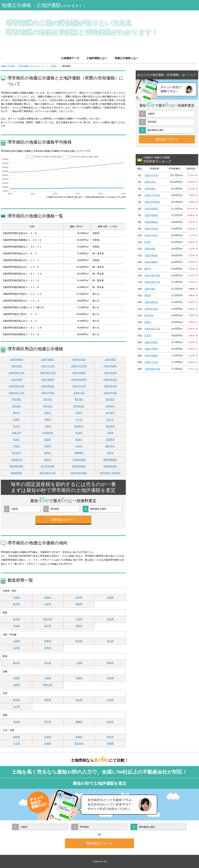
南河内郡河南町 (79, 473)
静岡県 (110, 663)
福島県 (79, 604)
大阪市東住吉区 (16, 386)
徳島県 (16, 722)
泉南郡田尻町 (110, 466)
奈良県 (110, 678)
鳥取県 (16, 700)
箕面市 (48, 440)
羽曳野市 (110, 440)
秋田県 (16, 604)
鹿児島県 (79, 744)
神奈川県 (48, 619)
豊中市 (16, 413)
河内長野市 (48, 433)
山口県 (16, 707)
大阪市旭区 (16, 380)
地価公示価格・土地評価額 (44, 5)
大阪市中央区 (110, 393)
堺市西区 (110, 400)
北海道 (16, 598)
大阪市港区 (16, 366)
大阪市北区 (79, 393)
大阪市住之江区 (16, 393)
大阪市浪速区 (110, 366)
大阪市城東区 (48, 380)
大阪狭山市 (16, 460)
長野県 (48, 641)
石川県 (16, 648)
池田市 (48, 413)
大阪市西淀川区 (16, 373)
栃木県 (48, 626)
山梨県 (16, 641)
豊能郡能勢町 (16, 466)
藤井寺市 (110, 446)
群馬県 (79, 626)
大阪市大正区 (48, 366)
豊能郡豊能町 (110, 460)
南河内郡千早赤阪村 (110, 473)
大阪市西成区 (48, 386)
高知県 (110, 722)
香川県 (48, 722)
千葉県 (79, 619)
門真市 (16, 446)
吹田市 (79, 413)
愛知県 (16, 663)
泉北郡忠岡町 (48, 466)
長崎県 (79, 737)
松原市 (79, 433)
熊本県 (110, 737)
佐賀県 (48, 737)
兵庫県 (79, 678)
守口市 (79, 420)
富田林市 (110, 426)
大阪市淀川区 (79, 386)
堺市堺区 (16, 400)
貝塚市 (48, 420)
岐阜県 (48, 663)
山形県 (48, 604)
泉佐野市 (79, 426)
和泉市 (16, 440)
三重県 (79, 663)
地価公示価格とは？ (126, 58)
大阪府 (16, 678)
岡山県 (79, 700)
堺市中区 (48, 400)
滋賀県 (16, 685)
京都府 (48, 678)
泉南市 (48, 453)
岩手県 (79, 598)
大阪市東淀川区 (48, 373)
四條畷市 (79, 453)
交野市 (110, 453)
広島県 (110, 700)
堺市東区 (79, 400)
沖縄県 (110, 744)
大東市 (110, 433)
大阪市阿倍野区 (79, 380)
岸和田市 (110, 406)
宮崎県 (48, 744)
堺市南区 (16, 406)
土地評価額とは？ (97, 58)
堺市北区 (48, 406)
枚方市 (110, 420)
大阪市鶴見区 (110, 386)
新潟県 (79, 641)
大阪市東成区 (79, 373)
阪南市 (48, 460)
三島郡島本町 (79, 460)
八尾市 (48, 426)
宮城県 (110, 598)
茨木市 (16, 426)
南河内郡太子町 (48, 473)
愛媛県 (79, 722)
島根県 (48, 700)
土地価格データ (70, 58)
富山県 (110, 641)
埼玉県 (110, 619)
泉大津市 (110, 413)
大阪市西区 (110, 360)
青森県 (48, 598)
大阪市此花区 (79, 360)
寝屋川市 (16, 433)
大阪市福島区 (48, 360)
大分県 (16, 744)
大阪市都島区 (16, 360)
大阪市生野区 (110, 373)
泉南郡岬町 (16, 473)
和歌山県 (48, 685)
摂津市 (48, 446)
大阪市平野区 (48, 393)
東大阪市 (16, 453)
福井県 (48, 648)
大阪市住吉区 (110, 380)
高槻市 (16, 420)
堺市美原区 (79, 406)
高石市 (79, 446)
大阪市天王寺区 (79, 366)
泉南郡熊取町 (79, 466)
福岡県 (16, 737)
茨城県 (16, 626)
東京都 (16, 619)
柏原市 (79, 440)
